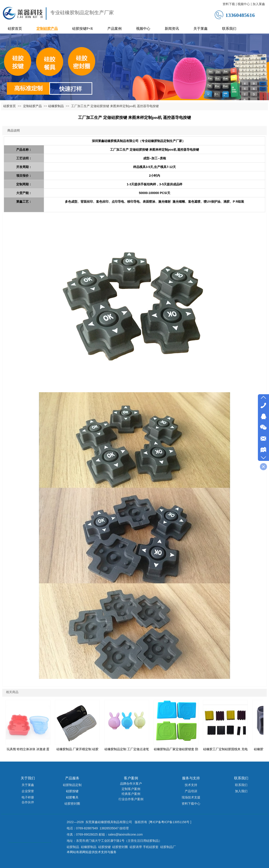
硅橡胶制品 (56, 106)
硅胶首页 (10, 106)
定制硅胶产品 (33, 106)
